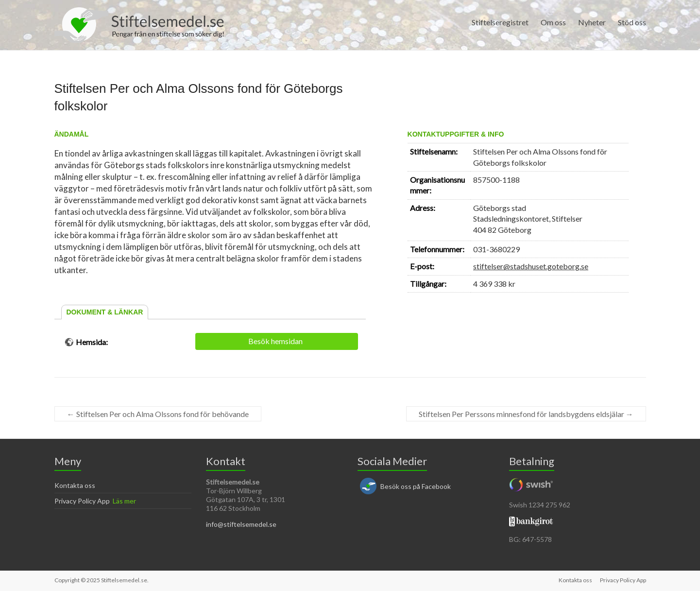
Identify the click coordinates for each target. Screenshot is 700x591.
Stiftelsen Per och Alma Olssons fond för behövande (158, 414)
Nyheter (592, 22)
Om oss (553, 22)
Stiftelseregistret (500, 22)
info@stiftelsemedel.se (241, 524)
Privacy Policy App (82, 501)
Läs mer (124, 501)
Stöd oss (632, 22)
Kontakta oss (75, 485)
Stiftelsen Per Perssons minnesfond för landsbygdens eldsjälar (526, 414)
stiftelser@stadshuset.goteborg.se (531, 266)
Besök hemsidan (275, 341)
